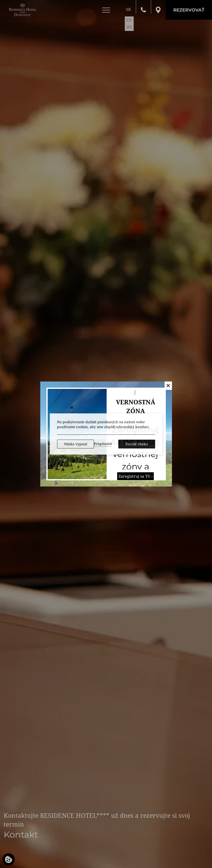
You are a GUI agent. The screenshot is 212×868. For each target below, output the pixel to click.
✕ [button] (168, 385)
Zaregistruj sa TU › (135, 476)
